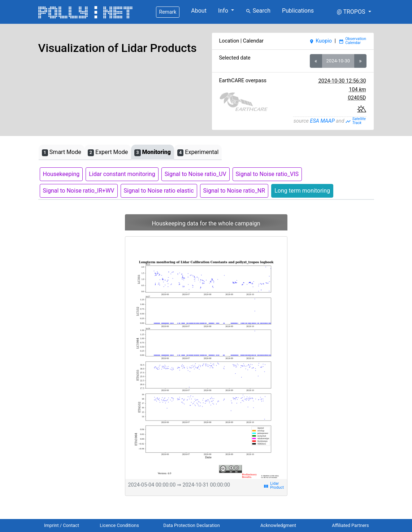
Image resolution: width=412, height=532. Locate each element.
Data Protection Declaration (191, 525)
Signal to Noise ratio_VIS (267, 174)
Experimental (198, 152)
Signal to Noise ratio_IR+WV (79, 191)
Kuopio (320, 41)
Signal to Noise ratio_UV (196, 174)
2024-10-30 (338, 61)
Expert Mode (108, 152)
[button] (354, 12)
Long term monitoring (302, 191)
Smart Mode (62, 152)
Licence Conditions (119, 525)
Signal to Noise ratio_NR (234, 191)
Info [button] (224, 11)
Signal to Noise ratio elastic (159, 191)
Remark (168, 12)
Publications (298, 11)
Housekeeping (61, 174)
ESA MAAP (322, 121)
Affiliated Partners (350, 525)
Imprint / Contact (62, 525)
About (199, 11)
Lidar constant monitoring (122, 174)
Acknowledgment (278, 525)
